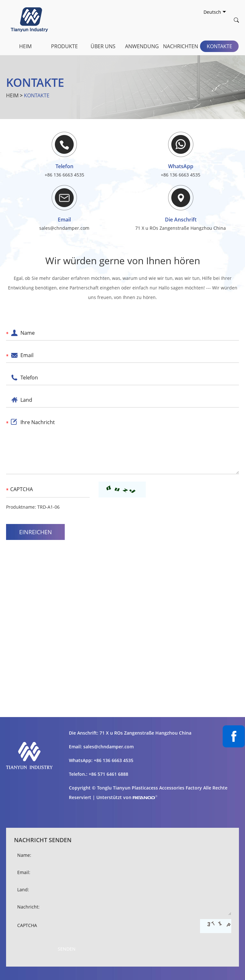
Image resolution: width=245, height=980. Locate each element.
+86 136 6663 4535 (181, 175)
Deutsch (215, 12)
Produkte (64, 46)
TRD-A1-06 (48, 507)
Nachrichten (181, 46)
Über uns (103, 46)
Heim (25, 46)
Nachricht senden (43, 840)
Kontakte (219, 46)
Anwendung (142, 46)
